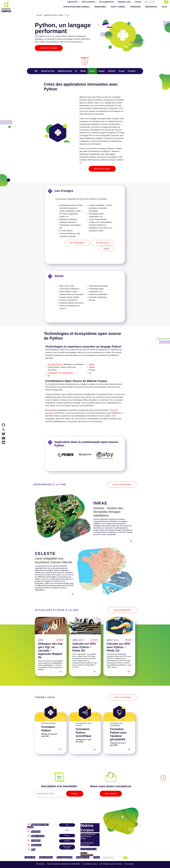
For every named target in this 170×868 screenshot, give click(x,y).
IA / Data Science (103, 243)
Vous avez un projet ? (102, 169)
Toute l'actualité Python (122, 610)
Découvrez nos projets (49, 48)
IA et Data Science (55, 364)
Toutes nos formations (123, 697)
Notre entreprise (88, 2)
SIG (36, 71)
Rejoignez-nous (124, 2)
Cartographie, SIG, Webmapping (60, 373)
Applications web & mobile (76, 7)
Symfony (112, 71)
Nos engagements (107, 2)
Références (151, 7)
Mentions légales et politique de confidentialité (63, 864)
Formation (135, 7)
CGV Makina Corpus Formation (111, 864)
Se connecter (129, 864)
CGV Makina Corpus (90, 864)
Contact (138, 2)
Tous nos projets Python (122, 484)
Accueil (39, 15)
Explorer (85, 61)
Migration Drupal (65, 71)
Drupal (122, 71)
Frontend (132, 71)
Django (102, 71)
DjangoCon (50, 413)
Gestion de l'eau (48, 71)
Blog (164, 7)
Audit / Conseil (118, 7)
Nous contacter (111, 794)
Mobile (83, 71)
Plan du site (40, 864)
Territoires (100, 7)
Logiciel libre (72, 2)
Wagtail (92, 367)
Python (92, 71)
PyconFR (114, 410)
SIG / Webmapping (77, 243)
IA (76, 71)
